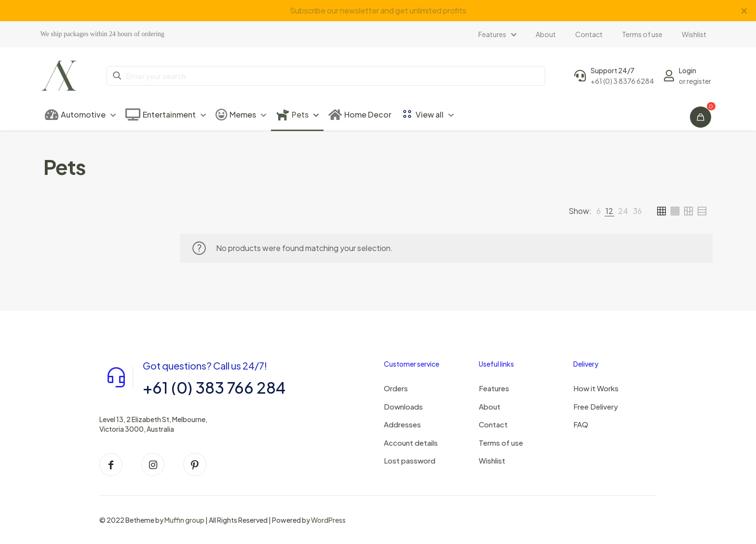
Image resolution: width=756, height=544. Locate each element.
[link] (599, 211)
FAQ (581, 424)
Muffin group (184, 520)
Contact (493, 424)
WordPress (328, 520)
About (490, 406)
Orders (396, 388)
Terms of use (501, 443)
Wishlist (492, 460)
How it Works (596, 388)
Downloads (403, 406)
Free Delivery (596, 406)
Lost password (410, 460)
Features (494, 388)
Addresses (402, 424)
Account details (411, 443)
